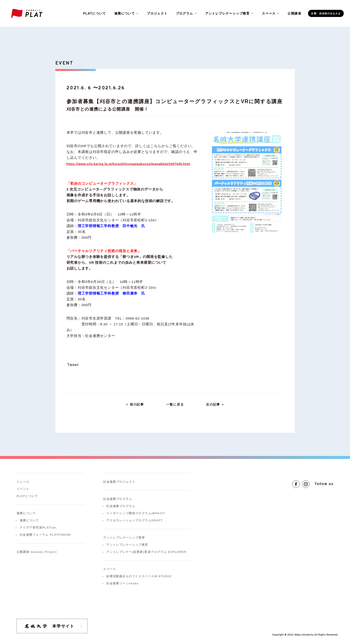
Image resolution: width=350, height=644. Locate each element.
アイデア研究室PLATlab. (38, 528)
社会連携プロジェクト (119, 482)
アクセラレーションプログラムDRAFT (134, 520)
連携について (29, 520)
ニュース (23, 482)
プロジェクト (157, 13)
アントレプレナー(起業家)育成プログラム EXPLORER (146, 552)
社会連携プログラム (121, 506)
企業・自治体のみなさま (326, 13)
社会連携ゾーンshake (122, 583)
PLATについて (95, 13)
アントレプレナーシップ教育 (127, 545)
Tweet (73, 365)
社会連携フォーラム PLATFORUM (45, 535)
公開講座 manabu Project (37, 552)
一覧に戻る (175, 404)
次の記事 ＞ (215, 404)
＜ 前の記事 (135, 404)
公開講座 (294, 13)
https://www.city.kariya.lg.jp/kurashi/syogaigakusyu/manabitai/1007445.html (128, 164)
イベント (23, 489)
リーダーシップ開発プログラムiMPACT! (136, 513)
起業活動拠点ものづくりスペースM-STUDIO (139, 576)
